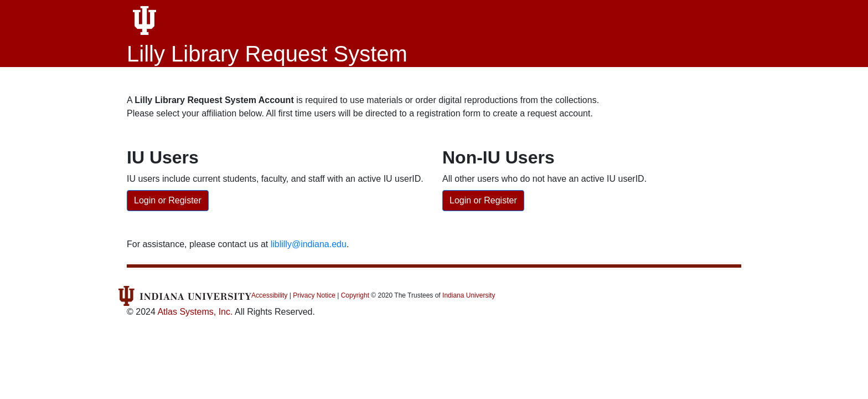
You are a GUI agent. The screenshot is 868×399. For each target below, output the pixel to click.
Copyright (355, 295)
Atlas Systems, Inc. (195, 312)
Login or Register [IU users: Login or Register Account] (168, 200)
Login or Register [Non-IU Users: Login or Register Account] (483, 200)
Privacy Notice (314, 295)
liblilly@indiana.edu (309, 244)
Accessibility (269, 295)
